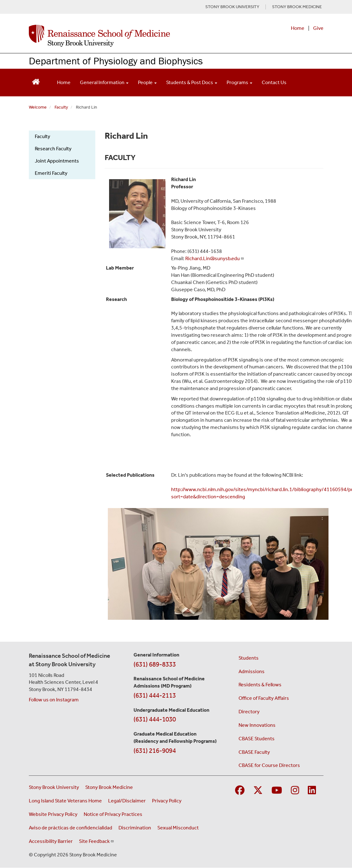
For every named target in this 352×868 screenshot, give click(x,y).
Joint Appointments (57, 161)
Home (298, 28)
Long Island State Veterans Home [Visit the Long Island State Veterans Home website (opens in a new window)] (65, 801)
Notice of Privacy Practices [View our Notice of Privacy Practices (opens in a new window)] (113, 814)
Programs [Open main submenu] (239, 82)
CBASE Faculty (254, 752)
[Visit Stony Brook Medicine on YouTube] (277, 791)
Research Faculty (53, 149)
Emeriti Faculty (51, 173)
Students (249, 658)
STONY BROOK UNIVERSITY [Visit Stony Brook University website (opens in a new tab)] (232, 7)
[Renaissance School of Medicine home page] (122, 36)
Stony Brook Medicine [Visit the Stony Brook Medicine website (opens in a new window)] (109, 787)
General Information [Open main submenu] (104, 82)
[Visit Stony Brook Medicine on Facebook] (240, 791)
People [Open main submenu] (147, 82)
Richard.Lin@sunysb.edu (215, 258)
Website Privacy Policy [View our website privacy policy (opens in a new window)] (53, 814)
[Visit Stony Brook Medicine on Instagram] (295, 791)
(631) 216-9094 (155, 751)
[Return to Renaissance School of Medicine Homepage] (36, 81)
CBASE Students (257, 739)
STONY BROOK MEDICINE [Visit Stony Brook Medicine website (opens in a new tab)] (297, 7)
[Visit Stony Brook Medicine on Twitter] (258, 791)
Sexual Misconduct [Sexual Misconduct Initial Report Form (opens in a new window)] (178, 828)
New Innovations (257, 725)
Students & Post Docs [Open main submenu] (192, 82)
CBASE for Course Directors (269, 765)
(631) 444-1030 (155, 719)
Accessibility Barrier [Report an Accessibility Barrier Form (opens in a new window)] (51, 841)
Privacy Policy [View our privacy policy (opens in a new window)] (167, 801)
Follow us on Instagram (54, 700)
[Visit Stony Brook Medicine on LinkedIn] (312, 791)
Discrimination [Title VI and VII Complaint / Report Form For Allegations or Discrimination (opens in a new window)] (135, 828)
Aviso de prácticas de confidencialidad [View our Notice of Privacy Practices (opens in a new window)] (71, 828)
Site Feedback (97, 841)
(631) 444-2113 (155, 695)
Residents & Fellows (260, 685)
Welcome (38, 107)
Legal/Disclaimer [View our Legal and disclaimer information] (127, 801)
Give (318, 28)
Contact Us (274, 82)
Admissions (252, 671)
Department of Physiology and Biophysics (116, 61)
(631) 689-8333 (155, 664)
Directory (249, 712)
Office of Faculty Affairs (264, 698)
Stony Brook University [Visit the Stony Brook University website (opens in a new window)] (54, 787)
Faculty (61, 107)
